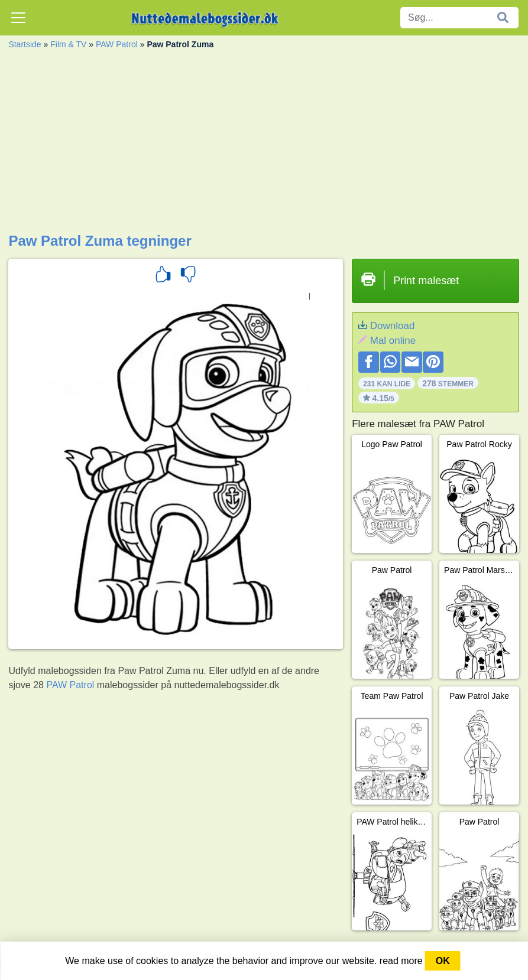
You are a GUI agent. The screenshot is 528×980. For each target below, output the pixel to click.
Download (393, 326)
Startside (25, 44)
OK (443, 961)
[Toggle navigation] (18, 18)
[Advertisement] (264, 144)
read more (401, 961)
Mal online (393, 341)
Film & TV (68, 44)
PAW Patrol (117, 44)
